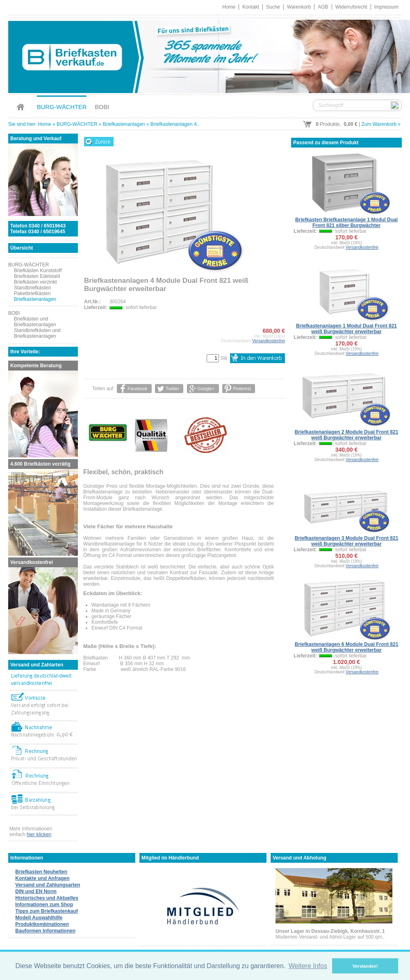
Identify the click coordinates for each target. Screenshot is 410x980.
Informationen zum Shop (44, 905)
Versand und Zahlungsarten (48, 885)
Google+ (206, 389)
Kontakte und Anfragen (42, 878)
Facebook (137, 389)
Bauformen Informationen (45, 931)
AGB (323, 7)
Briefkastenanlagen (124, 124)
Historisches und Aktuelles (47, 898)
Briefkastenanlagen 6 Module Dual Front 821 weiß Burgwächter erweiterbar (347, 647)
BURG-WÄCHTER (62, 107)
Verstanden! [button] (365, 966)
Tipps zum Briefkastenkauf (46, 911)
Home (229, 7)
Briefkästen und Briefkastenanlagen (35, 322)
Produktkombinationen (42, 924)
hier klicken (39, 834)
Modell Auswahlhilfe (39, 918)
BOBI (102, 107)
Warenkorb (299, 7)
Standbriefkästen (32, 288)
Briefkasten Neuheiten (41, 872)
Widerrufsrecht (351, 7)
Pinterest (242, 389)
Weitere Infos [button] (308, 966)
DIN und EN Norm (36, 891)
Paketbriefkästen (32, 293)
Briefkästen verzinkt (35, 282)
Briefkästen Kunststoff (38, 271)
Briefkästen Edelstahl (37, 276)
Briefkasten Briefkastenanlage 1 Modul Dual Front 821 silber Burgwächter (346, 223)
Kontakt (251, 7)
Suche (273, 7)
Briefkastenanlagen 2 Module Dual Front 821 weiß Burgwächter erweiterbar (347, 435)
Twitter (172, 389)
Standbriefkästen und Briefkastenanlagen (37, 333)
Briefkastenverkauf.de (205, 55)
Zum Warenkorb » (381, 124)
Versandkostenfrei (269, 341)
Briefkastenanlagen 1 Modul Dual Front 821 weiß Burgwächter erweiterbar (346, 329)
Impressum (386, 7)
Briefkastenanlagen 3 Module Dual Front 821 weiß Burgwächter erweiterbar (347, 541)
